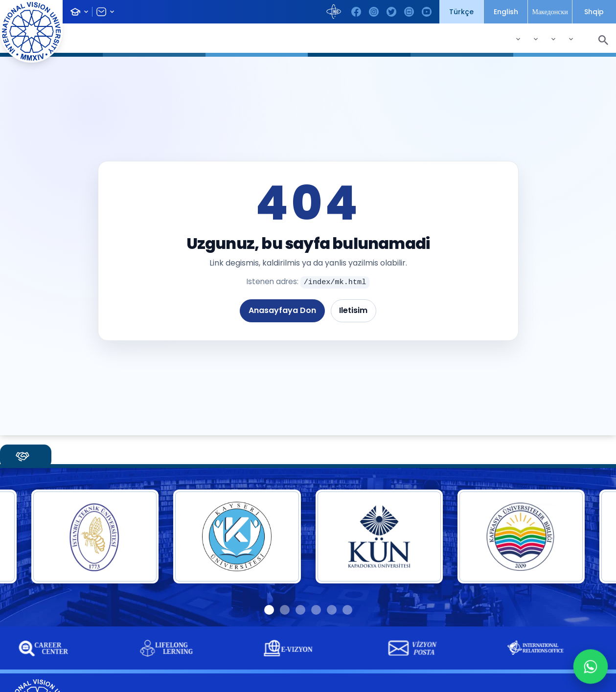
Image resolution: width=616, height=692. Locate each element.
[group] (172, 648)
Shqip (594, 12)
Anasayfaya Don (282, 310)
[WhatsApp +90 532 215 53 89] (591, 667)
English (506, 12)
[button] (269, 610)
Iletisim (353, 310)
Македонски (550, 12)
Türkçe (461, 12)
